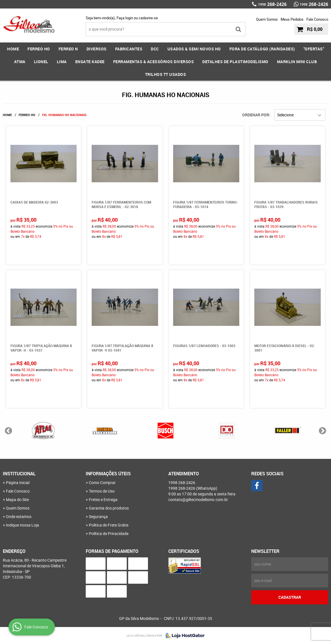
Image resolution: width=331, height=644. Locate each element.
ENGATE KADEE (90, 62)
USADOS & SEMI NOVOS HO (194, 49)
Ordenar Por (256, 115)
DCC (155, 49)
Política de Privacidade (109, 533)
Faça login (125, 18)
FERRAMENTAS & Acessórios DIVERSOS (154, 62)
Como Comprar (102, 483)
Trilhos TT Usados (166, 74)
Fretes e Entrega (103, 499)
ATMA (20, 62)
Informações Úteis (108, 474)
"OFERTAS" (314, 49)
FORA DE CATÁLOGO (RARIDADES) (262, 49)
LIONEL (41, 62)
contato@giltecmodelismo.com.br (198, 499)
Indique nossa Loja (22, 525)
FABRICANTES (129, 49)
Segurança (98, 516)
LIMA (62, 62)
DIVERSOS (97, 49)
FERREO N (68, 49)
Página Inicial (18, 483)
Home (13, 49)
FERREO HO (39, 49)
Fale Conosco (317, 19)
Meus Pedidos (292, 19)
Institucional (19, 474)
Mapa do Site (17, 499)
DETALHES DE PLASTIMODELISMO (235, 62)
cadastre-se (148, 18)
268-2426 (272, 4)
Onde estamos (19, 516)
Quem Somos (267, 19)
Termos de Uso (102, 491)
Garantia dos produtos (109, 508)
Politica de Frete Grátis (109, 525)
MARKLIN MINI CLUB (297, 62)
